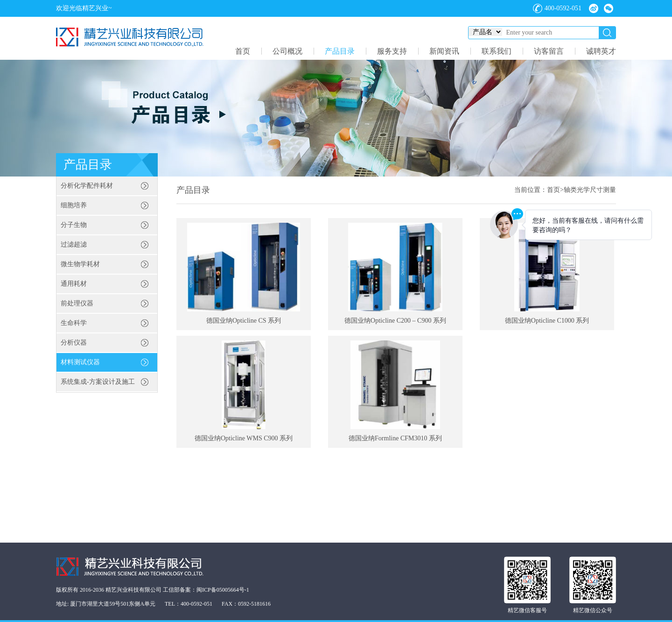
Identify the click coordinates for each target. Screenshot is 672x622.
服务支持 (392, 51)
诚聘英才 (601, 51)
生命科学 (74, 323)
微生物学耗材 (80, 264)
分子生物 (74, 225)
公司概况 (287, 51)
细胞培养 (74, 205)
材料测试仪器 (80, 362)
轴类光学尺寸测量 (590, 190)
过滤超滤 (74, 244)
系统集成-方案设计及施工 (98, 382)
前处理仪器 (77, 303)
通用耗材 (74, 284)
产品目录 (340, 51)
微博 (594, 8)
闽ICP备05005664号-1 (223, 590)
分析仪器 (74, 343)
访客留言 (549, 51)
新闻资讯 (444, 51)
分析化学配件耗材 (87, 186)
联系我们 (497, 51)
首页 (243, 51)
